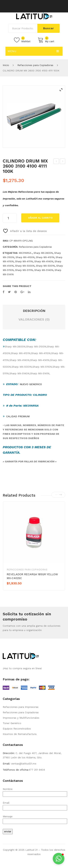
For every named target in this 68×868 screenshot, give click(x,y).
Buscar (49, 28)
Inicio (6, 65)
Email (35, 805)
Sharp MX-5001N (45, 266)
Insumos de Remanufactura (20, 734)
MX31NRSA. (25, 253)
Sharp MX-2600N (43, 253)
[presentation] (56, 495)
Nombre (35, 791)
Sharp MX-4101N (45, 257)
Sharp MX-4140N (44, 261)
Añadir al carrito (40, 218)
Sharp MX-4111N (24, 261)
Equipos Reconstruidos (17, 729)
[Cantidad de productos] (10, 218)
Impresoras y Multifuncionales (21, 718)
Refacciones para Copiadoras (35, 65)
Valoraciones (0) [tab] (34, 319)
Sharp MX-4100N (25, 257)
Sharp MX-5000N (25, 266)
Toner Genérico (12, 723)
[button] (59, 859)
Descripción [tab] (34, 311)
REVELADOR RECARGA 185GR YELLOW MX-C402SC (32, 576)
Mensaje (35, 819)
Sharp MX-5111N (24, 270)
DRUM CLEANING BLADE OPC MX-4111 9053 (63, 162)
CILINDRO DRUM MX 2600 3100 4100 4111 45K (56, 162)
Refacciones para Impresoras (21, 707)
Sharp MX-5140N (44, 270)
